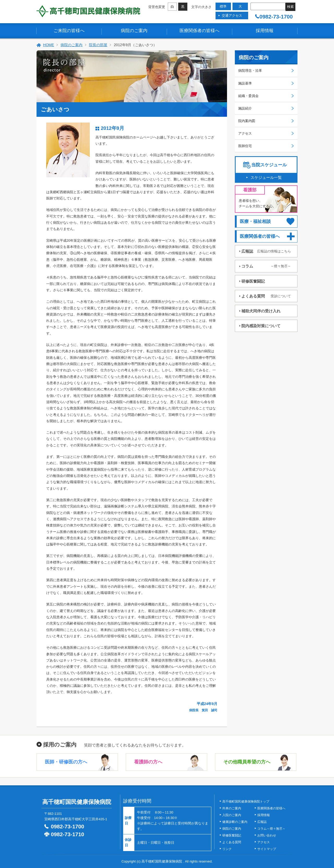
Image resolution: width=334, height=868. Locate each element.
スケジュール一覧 (266, 177)
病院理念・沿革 (250, 71)
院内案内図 (247, 121)
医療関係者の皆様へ (199, 31)
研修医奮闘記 (253, 281)
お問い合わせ (267, 835)
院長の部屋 (98, 45)
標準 (223, 6)
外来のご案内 (232, 808)
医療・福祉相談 (255, 221)
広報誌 (266, 251)
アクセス (245, 133)
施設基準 (245, 83)
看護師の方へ (148, 762)
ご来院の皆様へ (69, 31)
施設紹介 (245, 108)
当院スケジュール (269, 165)
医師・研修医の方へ (66, 762)
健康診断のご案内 (235, 822)
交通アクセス (232, 16)
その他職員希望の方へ (247, 762)
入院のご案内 (232, 815)
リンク (227, 849)
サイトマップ (267, 849)
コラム (266, 266)
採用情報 (265, 31)
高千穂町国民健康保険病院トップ (246, 802)
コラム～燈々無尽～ (271, 829)
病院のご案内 (134, 31)
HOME (49, 45)
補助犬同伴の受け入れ (261, 311)
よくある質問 (266, 296)
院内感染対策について (261, 326)
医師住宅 (245, 146)
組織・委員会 (248, 96)
